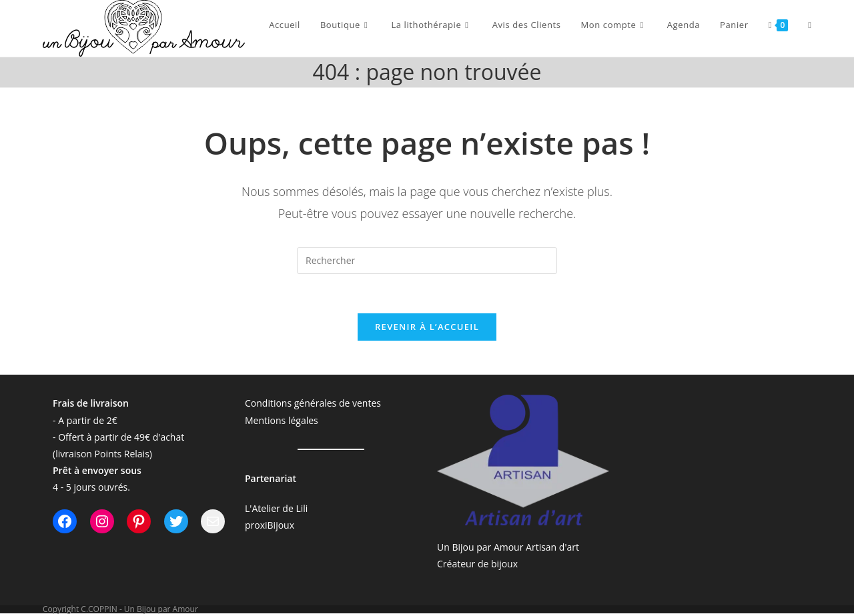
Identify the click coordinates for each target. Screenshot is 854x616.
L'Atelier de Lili (276, 510)
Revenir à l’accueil (427, 328)
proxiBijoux (270, 526)
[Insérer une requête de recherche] (427, 261)
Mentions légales (282, 421)
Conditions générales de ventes (313, 404)
